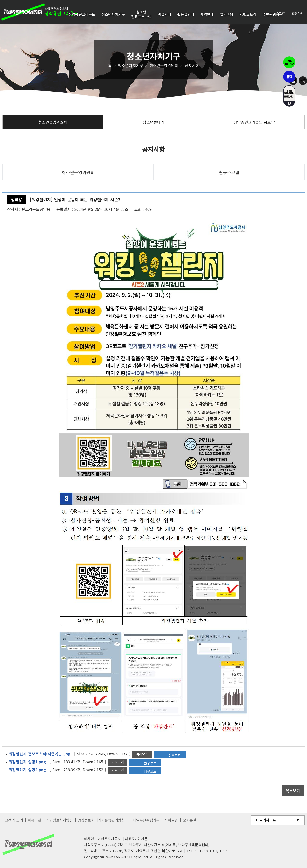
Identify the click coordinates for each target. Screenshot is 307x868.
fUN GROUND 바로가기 (289, 96)
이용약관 (35, 820)
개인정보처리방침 (59, 820)
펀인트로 (289, 62)
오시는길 (189, 820)
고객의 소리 (14, 820)
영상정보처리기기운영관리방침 (101, 820)
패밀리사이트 (266, 820)
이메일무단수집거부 (145, 820)
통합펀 (289, 77)
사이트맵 (171, 820)
